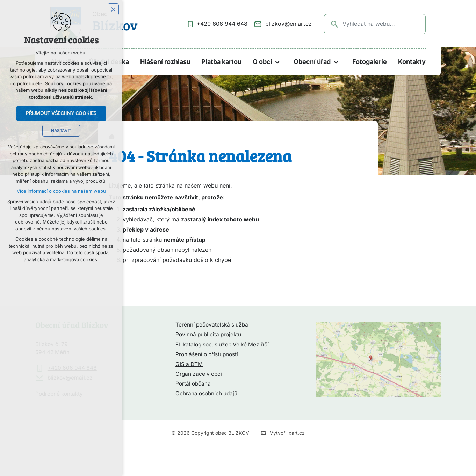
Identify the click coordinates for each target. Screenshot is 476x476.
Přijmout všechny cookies (61, 113)
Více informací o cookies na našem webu (61, 191)
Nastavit (61, 131)
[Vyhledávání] (335, 24)
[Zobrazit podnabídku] (277, 62)
